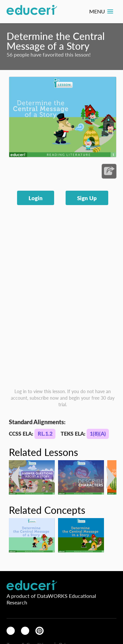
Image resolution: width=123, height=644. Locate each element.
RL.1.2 (45, 434)
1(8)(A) (98, 434)
